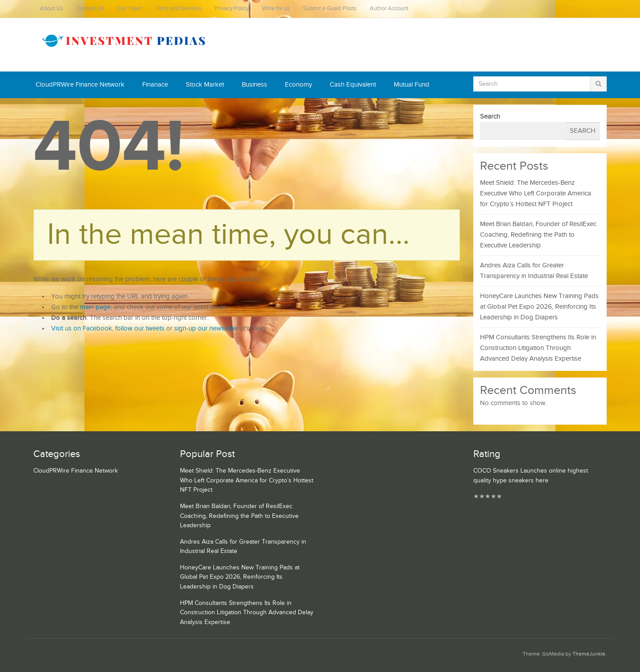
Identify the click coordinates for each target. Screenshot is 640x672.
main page (95, 307)
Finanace (155, 85)
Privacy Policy (232, 9)
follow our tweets (140, 328)
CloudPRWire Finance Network (80, 85)
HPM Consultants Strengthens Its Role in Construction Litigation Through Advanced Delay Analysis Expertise (538, 348)
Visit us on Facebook (82, 328)
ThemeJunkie (589, 654)
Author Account (389, 9)
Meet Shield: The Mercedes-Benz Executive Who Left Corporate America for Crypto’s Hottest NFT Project (536, 193)
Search (490, 117)
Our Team (130, 9)
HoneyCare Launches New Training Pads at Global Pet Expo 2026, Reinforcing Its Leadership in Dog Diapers (539, 307)
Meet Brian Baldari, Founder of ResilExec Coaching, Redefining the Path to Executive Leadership (538, 235)
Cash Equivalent (353, 85)
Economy (298, 85)
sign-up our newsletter (206, 328)
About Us (52, 9)
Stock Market (205, 85)
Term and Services (178, 9)
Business (254, 85)
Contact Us (90, 9)
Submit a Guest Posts (330, 9)
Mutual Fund (412, 85)
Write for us (276, 9)
